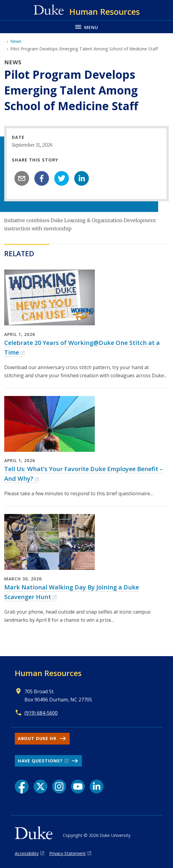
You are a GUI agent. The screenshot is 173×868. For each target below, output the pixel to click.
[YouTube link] (78, 787)
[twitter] (62, 178)
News (16, 41)
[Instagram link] (59, 787)
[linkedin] (82, 178)
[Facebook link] (22, 787)
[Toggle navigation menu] (86, 27)
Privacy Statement (67, 853)
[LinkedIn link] (97, 787)
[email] (22, 178)
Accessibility (27, 853)
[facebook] (42, 178)
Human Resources (48, 673)
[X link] (40, 787)
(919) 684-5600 (41, 713)
